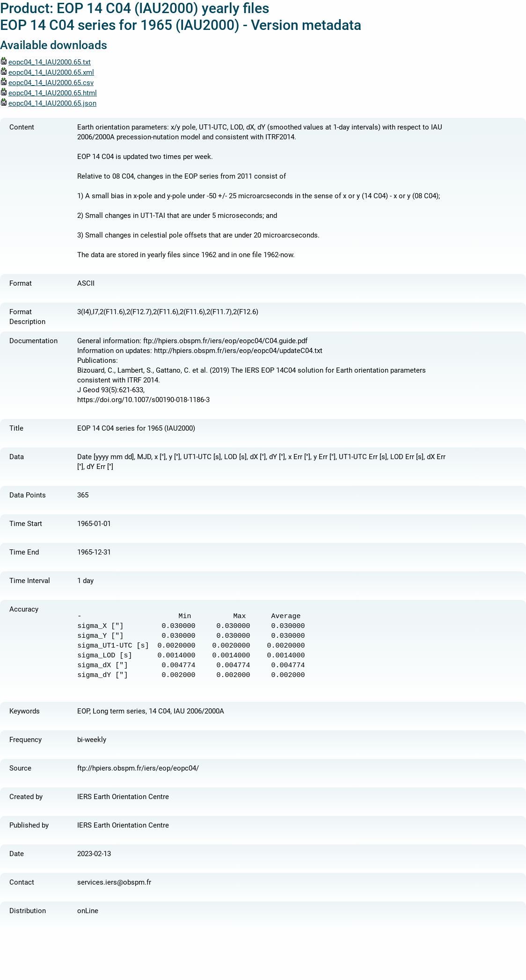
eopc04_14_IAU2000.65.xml (47, 72)
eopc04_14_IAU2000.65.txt (45, 62)
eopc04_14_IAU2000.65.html (48, 93)
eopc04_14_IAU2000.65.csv (47, 83)
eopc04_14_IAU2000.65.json (48, 103)
